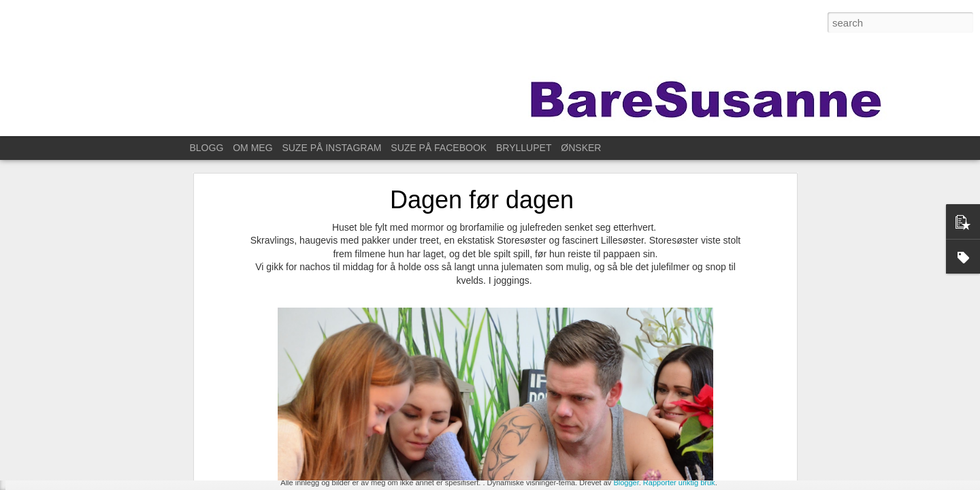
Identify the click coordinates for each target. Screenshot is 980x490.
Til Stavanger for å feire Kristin (88, 461)
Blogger (626, 483)
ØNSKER (581, 148)
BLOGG (207, 148)
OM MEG (252, 148)
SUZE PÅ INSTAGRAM (331, 148)
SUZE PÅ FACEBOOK (439, 148)
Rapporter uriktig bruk (679, 483)
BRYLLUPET (524, 148)
